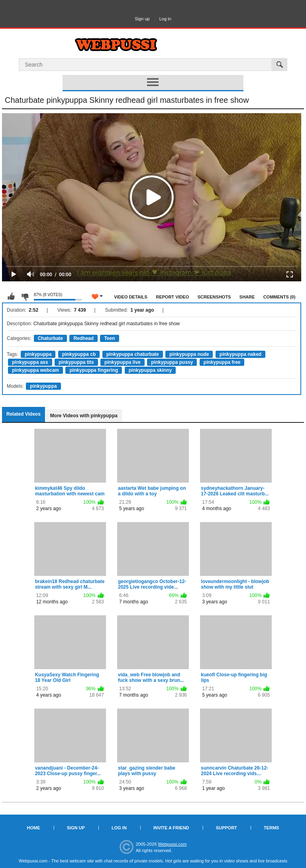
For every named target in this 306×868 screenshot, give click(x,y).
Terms (272, 828)
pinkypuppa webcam (35, 370)
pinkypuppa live (123, 362)
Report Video (172, 297)
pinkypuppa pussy (172, 362)
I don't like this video (25, 297)
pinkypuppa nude (189, 354)
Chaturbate (50, 338)
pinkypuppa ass (30, 362)
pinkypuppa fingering (94, 370)
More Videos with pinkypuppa (84, 416)
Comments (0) (280, 297)
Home (34, 828)
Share (247, 297)
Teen (109, 338)
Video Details (131, 297)
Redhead (83, 338)
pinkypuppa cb (79, 354)
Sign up (142, 19)
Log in (165, 19)
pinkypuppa (38, 354)
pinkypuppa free (222, 362)
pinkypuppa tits (76, 362)
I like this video (11, 297)
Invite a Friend (171, 828)
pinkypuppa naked (240, 354)
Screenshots (214, 297)
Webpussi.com (172, 844)
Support (227, 828)
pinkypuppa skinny (150, 370)
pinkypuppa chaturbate (133, 354)
